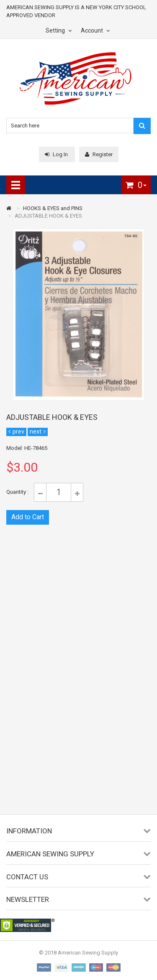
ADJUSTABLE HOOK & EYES (48, 216)
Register (99, 154)
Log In (57, 154)
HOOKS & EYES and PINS (53, 208)
